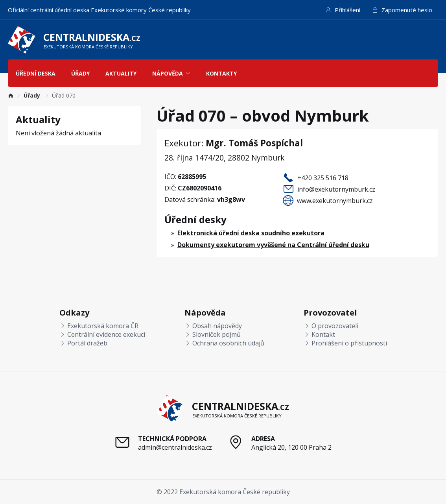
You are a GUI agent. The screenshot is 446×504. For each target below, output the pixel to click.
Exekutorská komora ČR (99, 326)
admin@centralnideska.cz (175, 447)
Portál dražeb (83, 343)
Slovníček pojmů (213, 334)
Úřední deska (36, 73)
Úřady (80, 73)
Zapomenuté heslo (402, 10)
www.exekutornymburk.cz (335, 201)
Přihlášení (343, 10)
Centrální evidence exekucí (102, 334)
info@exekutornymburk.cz (336, 189)
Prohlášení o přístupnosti (345, 343)
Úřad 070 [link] (64, 95)
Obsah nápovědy (213, 326)
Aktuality (121, 73)
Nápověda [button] (171, 73)
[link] (11, 95)
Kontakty (221, 73)
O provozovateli (331, 326)
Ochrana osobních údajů (224, 343)
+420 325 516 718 (323, 178)
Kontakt (319, 334)
